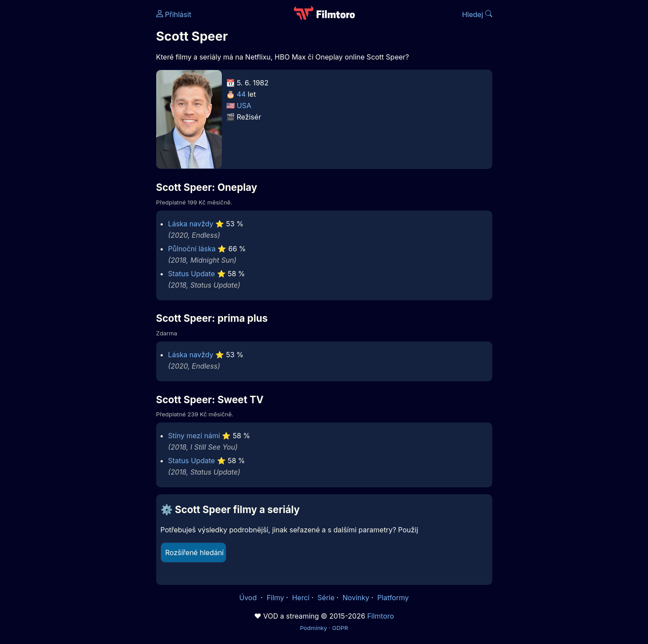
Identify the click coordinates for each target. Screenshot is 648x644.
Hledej (477, 14)
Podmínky (313, 628)
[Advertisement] (93, 135)
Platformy (393, 598)
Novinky (356, 598)
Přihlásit (174, 14)
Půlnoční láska (192, 249)
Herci (301, 598)
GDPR (340, 628)
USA (244, 106)
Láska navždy (191, 224)
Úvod (249, 598)
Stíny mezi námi (194, 436)
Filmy (275, 598)
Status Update (191, 274)
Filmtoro (380, 616)
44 (241, 94)
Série (326, 598)
